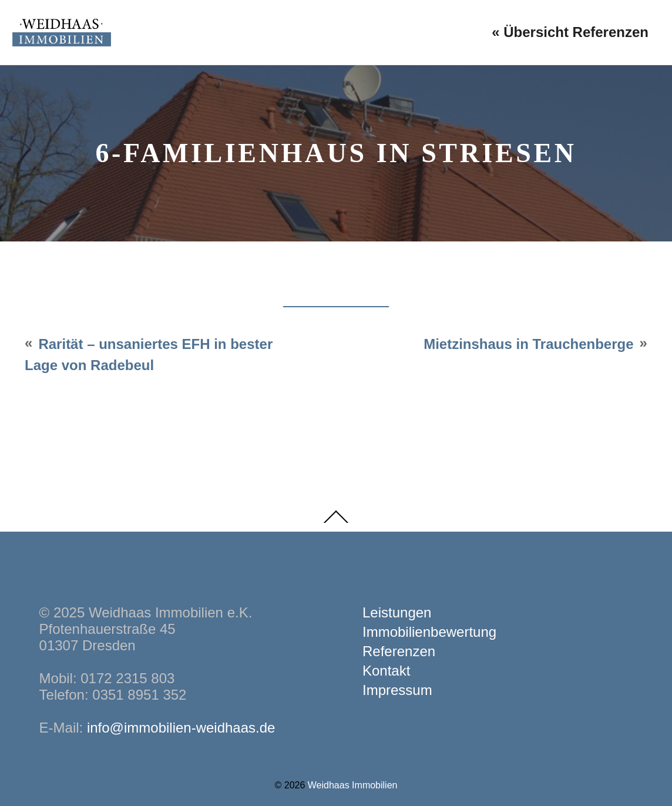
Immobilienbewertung (429, 632)
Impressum (397, 690)
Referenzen (399, 651)
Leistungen (397, 612)
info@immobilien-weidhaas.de (181, 728)
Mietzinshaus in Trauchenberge (528, 344)
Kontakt (386, 671)
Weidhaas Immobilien (353, 785)
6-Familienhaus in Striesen (336, 153)
